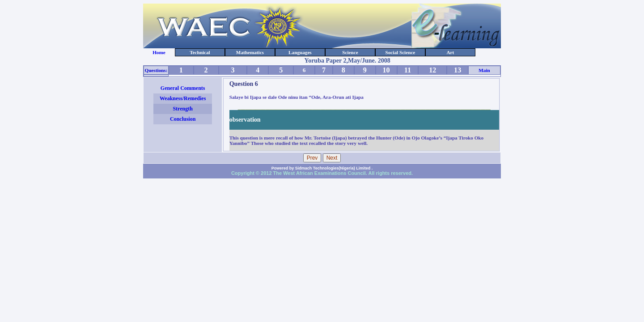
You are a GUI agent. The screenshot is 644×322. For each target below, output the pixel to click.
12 (432, 70)
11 (408, 70)
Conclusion (183, 119)
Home (159, 52)
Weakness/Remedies (183, 98)
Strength (182, 109)
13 (458, 70)
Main (484, 70)
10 (386, 70)
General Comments (183, 88)
